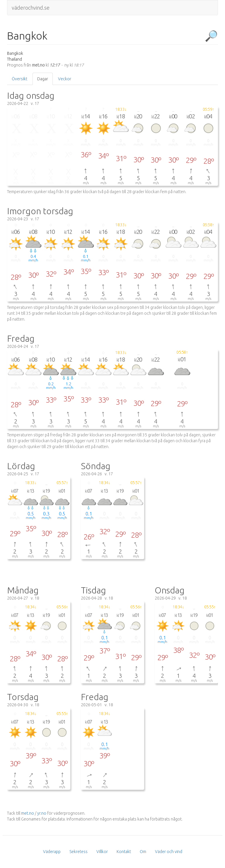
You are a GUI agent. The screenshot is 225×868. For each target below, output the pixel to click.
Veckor (65, 79)
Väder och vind (169, 852)
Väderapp (52, 852)
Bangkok (27, 36)
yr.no (42, 813)
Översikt (19, 79)
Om (143, 852)
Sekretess (79, 852)
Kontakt (124, 852)
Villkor (102, 852)
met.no (28, 813)
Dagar (43, 79)
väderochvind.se (31, 8)
